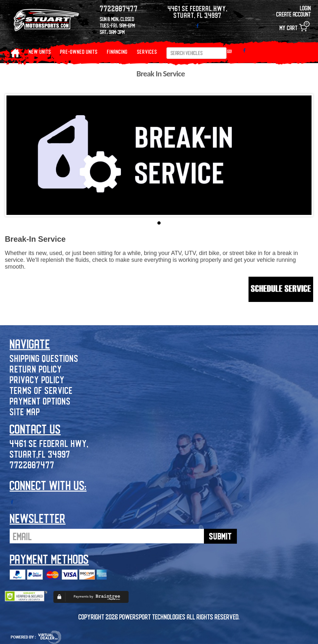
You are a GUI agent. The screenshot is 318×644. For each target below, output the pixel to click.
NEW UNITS (40, 52)
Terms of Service (41, 390)
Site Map (25, 411)
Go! (230, 51)
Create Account (294, 14)
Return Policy (36, 369)
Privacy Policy (37, 379)
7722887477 (32, 465)
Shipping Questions (44, 358)
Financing (117, 52)
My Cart (293, 28)
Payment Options (40, 401)
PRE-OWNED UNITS (79, 52)
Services (147, 52)
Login (305, 8)
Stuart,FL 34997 (40, 454)
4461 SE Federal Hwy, (49, 443)
